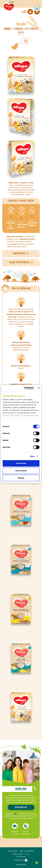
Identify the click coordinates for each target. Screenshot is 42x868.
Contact (27, 854)
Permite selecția (21, 471)
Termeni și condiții (13, 851)
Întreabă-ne (21, 807)
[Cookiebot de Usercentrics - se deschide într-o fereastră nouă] (25, 388)
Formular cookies (21, 857)
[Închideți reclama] (39, 388)
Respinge (21, 478)
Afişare (32, 456)
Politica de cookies (18, 854)
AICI (15, 814)
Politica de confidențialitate (27, 851)
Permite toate (21, 463)
